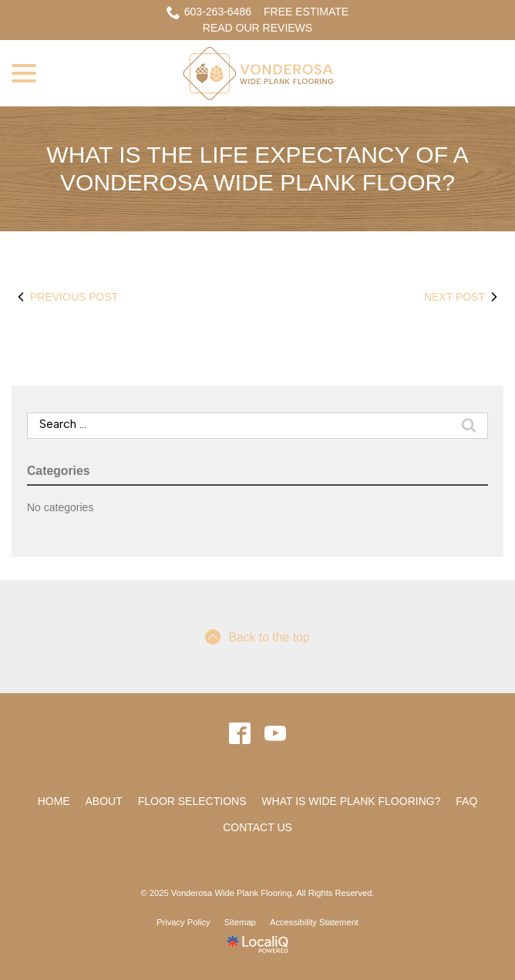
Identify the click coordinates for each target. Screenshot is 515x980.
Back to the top (257, 637)
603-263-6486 (209, 12)
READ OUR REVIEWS (257, 28)
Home (54, 801)
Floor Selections (192, 801)
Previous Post (65, 297)
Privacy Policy (183, 922)
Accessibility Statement (314, 922)
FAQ (466, 801)
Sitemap (240, 922)
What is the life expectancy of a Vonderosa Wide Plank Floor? (257, 168)
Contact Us (257, 827)
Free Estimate (306, 12)
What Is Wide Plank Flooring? (351, 801)
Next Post (464, 297)
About (104, 801)
